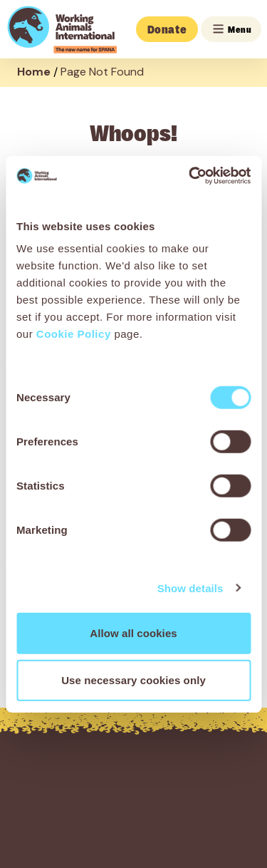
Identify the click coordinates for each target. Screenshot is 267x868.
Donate (167, 29)
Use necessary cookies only (133, 680)
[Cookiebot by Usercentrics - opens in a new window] (190, 176)
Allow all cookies (133, 633)
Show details (190, 588)
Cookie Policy (74, 334)
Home (34, 72)
